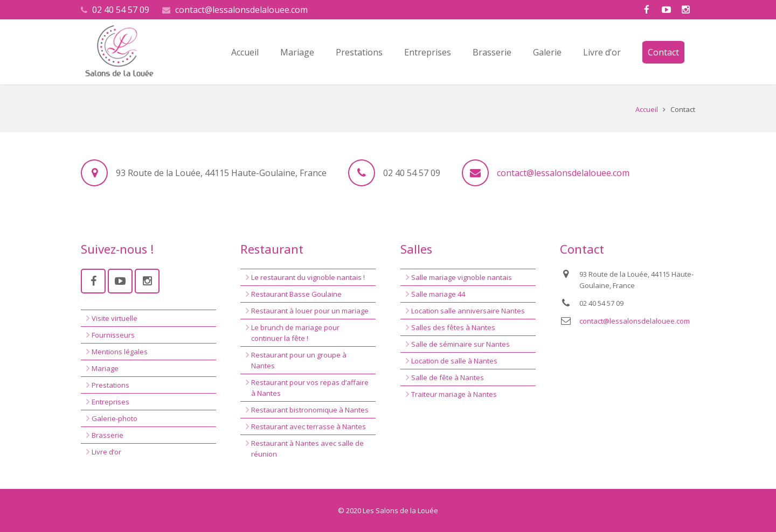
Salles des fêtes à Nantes (453, 327)
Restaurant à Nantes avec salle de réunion (307, 449)
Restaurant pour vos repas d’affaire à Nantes (310, 388)
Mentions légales (120, 352)
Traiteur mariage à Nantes (454, 394)
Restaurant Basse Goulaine (296, 294)
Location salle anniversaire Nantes (468, 311)
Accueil (647, 109)
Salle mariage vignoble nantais (462, 277)
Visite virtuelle (115, 318)
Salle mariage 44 (438, 294)
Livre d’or (106, 452)
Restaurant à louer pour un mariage (310, 311)
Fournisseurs (113, 335)
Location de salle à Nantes (454, 361)
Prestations (110, 385)
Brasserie (108, 435)
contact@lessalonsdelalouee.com (241, 10)
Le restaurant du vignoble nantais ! (308, 277)
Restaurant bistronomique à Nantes (310, 410)
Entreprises (110, 402)
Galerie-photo (115, 418)
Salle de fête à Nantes (448, 377)
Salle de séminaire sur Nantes (460, 344)
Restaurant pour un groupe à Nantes (299, 360)
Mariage (105, 368)
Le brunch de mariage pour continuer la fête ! (295, 333)
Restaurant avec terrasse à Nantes (309, 426)
